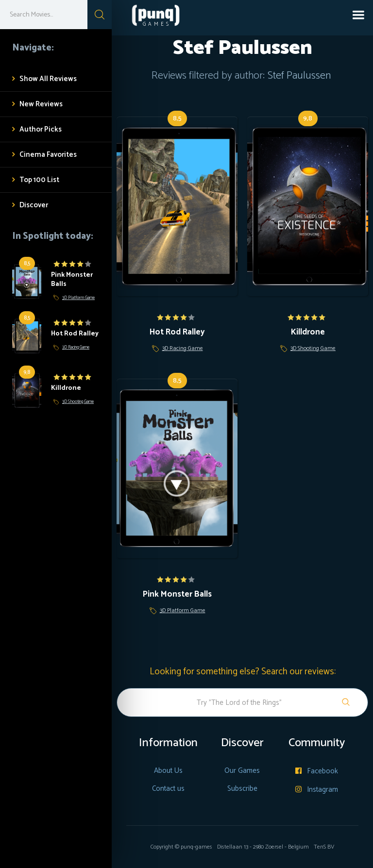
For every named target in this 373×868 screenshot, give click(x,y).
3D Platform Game (78, 298)
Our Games (242, 771)
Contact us (168, 789)
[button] (358, 15)
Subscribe (242, 789)
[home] (148, 18)
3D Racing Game (76, 347)
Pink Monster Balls (72, 280)
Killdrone (66, 388)
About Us (168, 771)
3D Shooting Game (78, 402)
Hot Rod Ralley (75, 334)
